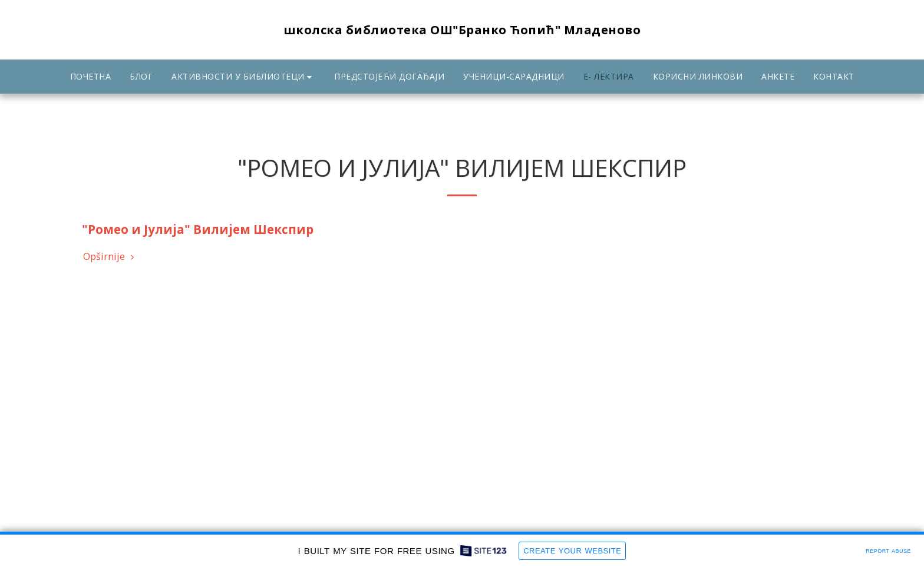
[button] (243, 77)
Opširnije (110, 257)
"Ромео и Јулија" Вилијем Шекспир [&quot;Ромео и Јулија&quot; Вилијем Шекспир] (198, 229)
